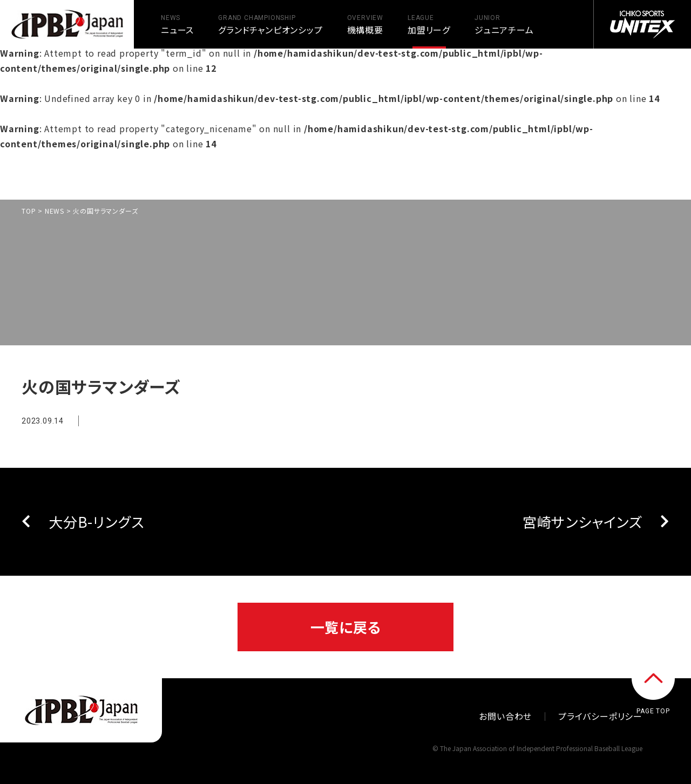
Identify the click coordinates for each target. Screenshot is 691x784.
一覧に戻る (346, 627)
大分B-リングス (96, 521)
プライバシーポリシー (600, 716)
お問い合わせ (505, 716)
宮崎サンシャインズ (582, 521)
